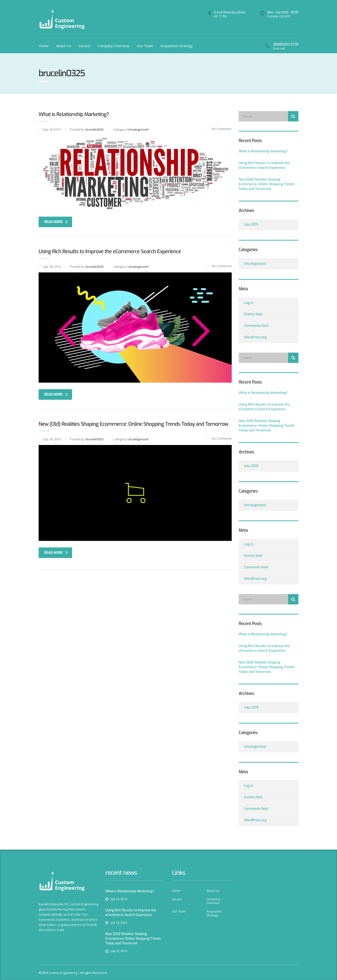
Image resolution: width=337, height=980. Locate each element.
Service (84, 46)
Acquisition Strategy (177, 46)
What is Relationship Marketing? (263, 151)
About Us (64, 46)
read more (56, 222)
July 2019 (251, 224)
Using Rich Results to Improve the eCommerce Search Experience (264, 165)
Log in (249, 303)
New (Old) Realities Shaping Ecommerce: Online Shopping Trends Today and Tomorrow (267, 184)
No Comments (219, 129)
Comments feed (256, 326)
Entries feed (253, 314)
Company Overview (114, 46)
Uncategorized (255, 264)
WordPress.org (255, 337)
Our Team (145, 46)
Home (44, 46)
